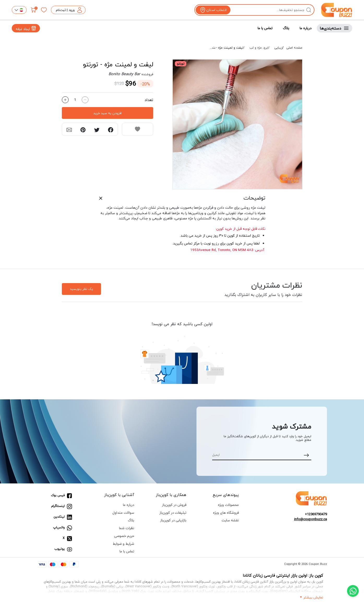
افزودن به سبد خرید (108, 113)
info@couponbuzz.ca (311, 519)
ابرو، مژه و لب (259, 48)
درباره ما (306, 28)
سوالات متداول (123, 513)
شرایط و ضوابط (123, 544)
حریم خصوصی (124, 536)
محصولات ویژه (228, 505)
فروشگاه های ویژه (226, 513)
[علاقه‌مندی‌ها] (44, 10)
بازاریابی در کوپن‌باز (173, 520)
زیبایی (278, 48)
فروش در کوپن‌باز (174, 505)
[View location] (213, 10)
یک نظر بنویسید (81, 289)
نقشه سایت (230, 520)
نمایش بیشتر (313, 597)
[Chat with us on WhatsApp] (353, 591)
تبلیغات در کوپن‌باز (173, 513)
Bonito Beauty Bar (124, 74)
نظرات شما (127, 528)
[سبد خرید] (34, 10)
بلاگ (286, 28)
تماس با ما (265, 28)
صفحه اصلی (294, 48)
